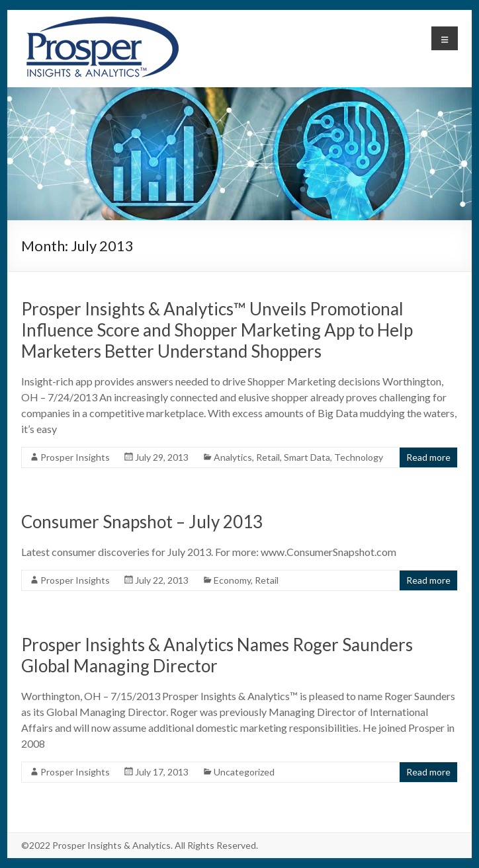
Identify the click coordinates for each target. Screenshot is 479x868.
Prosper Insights (75, 457)
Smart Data (307, 457)
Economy (232, 580)
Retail (268, 457)
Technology (359, 457)
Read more (428, 457)
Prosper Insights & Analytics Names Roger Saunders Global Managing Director (217, 655)
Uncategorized (244, 772)
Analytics (233, 457)
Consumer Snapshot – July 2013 (142, 522)
